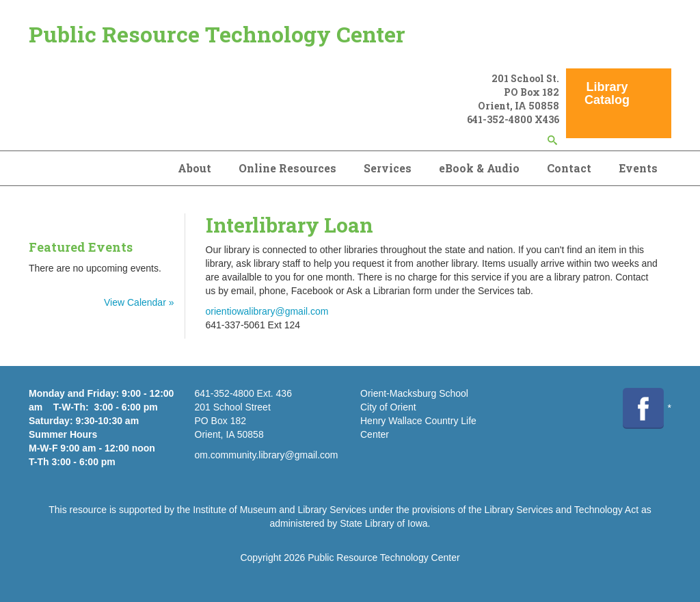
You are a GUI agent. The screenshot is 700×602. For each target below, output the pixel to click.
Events (638, 168)
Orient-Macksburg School (414, 393)
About (194, 168)
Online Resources (287, 168)
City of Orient (388, 407)
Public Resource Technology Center (217, 34)
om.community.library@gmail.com (267, 455)
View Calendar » (139, 302)
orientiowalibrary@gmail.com (267, 311)
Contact (569, 168)
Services (388, 168)
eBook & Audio (479, 168)
